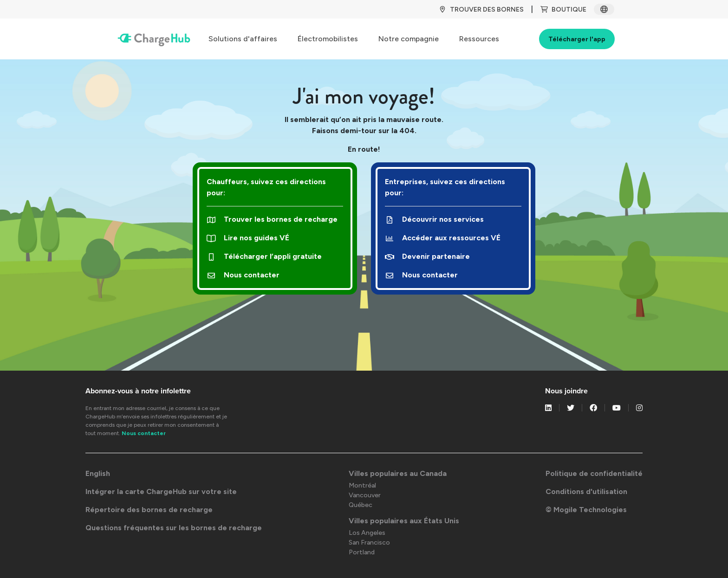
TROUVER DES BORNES (481, 10)
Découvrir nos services (434, 219)
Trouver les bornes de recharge (272, 219)
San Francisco (369, 543)
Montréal (362, 485)
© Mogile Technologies (586, 510)
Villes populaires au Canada (398, 473)
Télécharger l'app (577, 39)
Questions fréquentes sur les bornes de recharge (174, 528)
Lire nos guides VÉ (248, 238)
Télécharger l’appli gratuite (264, 256)
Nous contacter (243, 275)
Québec (361, 505)
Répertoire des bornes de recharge (149, 510)
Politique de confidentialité (594, 473)
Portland (362, 552)
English (98, 473)
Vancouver (365, 495)
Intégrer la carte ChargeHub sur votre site (161, 491)
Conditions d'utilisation (586, 491)
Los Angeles (367, 533)
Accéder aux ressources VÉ (443, 238)
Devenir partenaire (427, 256)
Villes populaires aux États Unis (404, 521)
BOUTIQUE (563, 10)
